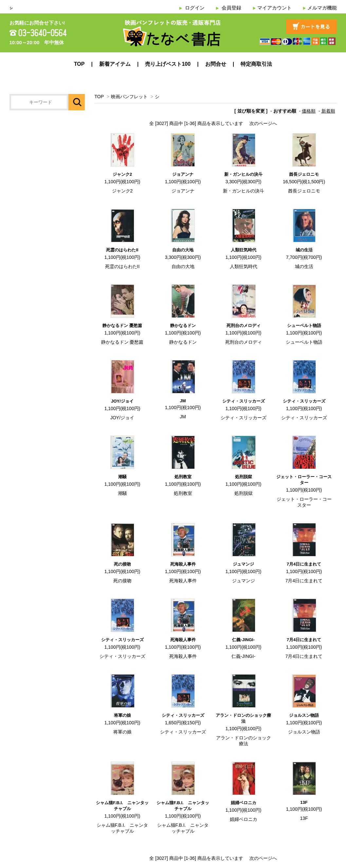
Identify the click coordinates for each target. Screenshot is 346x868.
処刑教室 (183, 477)
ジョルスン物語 (304, 715)
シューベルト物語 (304, 325)
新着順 (328, 111)
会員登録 (231, 8)
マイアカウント (274, 8)
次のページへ (263, 123)
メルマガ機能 (322, 8)
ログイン (195, 8)
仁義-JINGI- (243, 640)
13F (304, 802)
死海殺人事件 (183, 564)
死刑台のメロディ (244, 325)
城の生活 (304, 250)
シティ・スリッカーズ (244, 401)
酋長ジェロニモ (304, 174)
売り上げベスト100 (168, 64)
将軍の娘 (122, 715)
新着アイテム (115, 64)
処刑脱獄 (244, 477)
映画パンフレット (129, 97)
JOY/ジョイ (122, 401)
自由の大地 (183, 250)
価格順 (309, 111)
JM (183, 401)
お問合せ (216, 64)
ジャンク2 (122, 174)
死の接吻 (122, 564)
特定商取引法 (256, 64)
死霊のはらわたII (122, 250)
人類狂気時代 (244, 250)
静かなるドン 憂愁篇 (122, 325)
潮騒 (122, 477)
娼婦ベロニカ (244, 803)
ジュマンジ (243, 564)
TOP (79, 64)
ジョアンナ (183, 174)
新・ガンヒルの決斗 (243, 174)
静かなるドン (183, 325)
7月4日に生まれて (304, 564)
